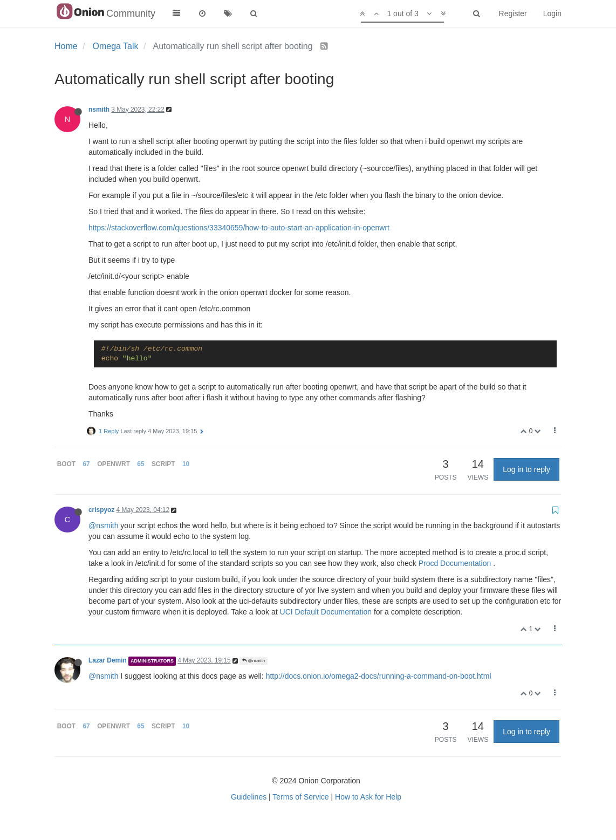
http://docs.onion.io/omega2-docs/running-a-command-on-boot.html (379, 676)
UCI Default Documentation (326, 612)
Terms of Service (300, 797)
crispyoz (101, 510)
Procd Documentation (455, 563)
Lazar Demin (108, 660)
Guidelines (249, 797)
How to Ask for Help (368, 797)
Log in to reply (526, 469)
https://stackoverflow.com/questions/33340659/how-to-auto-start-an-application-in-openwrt (239, 228)
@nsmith (103, 525)
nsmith (99, 110)
